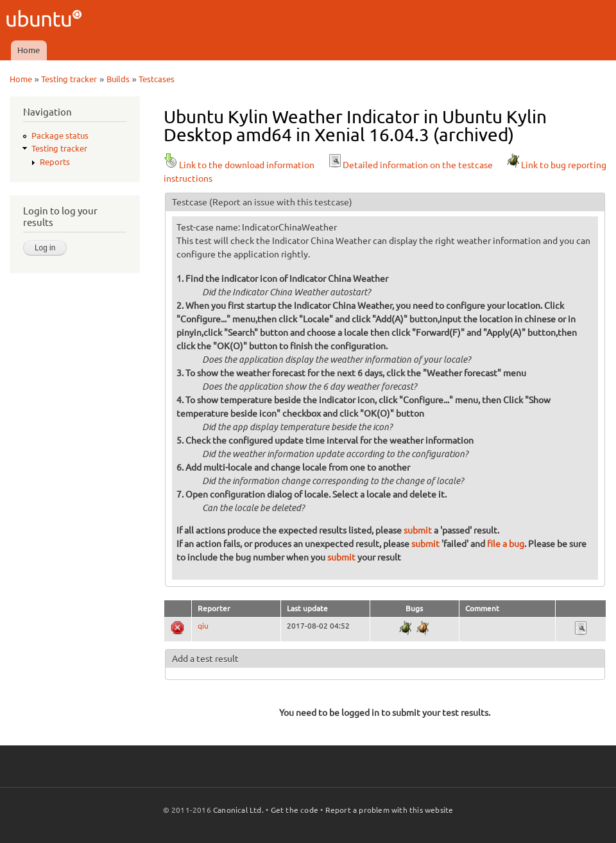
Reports (55, 162)
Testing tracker (69, 79)
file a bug (506, 544)
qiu (203, 626)
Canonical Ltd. (238, 810)
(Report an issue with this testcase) (281, 202)
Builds (118, 79)
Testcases (157, 79)
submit (418, 530)
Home (29, 50)
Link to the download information (239, 165)
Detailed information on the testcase (410, 165)
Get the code (295, 810)
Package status (60, 135)
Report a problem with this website (389, 810)
